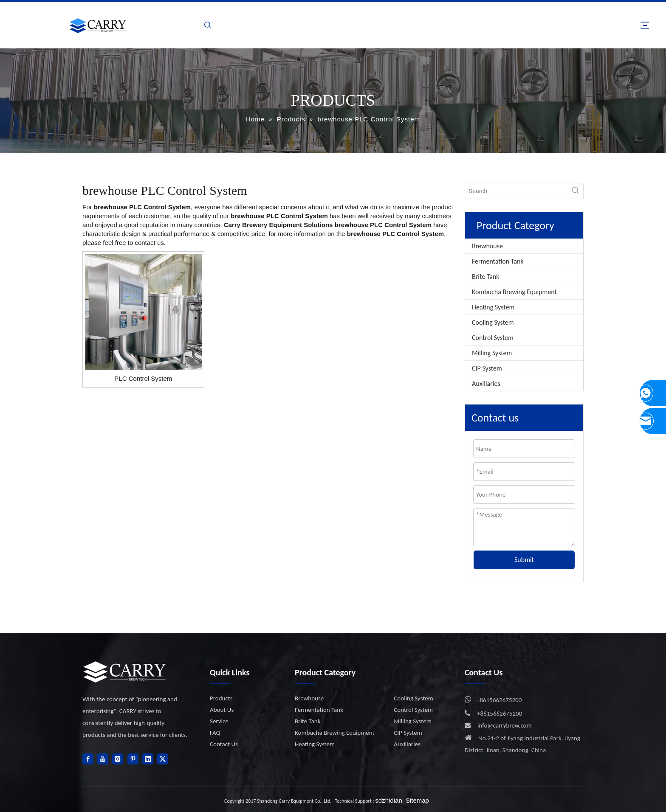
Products (221, 698)
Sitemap (417, 800)
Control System (493, 338)
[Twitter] (163, 759)
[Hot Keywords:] (576, 191)
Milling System (492, 353)
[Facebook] (88, 759)
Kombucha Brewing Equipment (514, 292)
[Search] (516, 191)
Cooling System (493, 322)
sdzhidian (388, 800)
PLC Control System (143, 378)
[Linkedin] (148, 759)
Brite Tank (486, 277)
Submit (524, 560)
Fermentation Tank (498, 261)
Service (219, 721)
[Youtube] (103, 759)
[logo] (125, 672)
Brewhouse (487, 246)
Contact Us (224, 744)
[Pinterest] (133, 759)
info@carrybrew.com (505, 725)
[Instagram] (118, 759)
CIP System (487, 368)
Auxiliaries (486, 384)
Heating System (493, 307)
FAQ (215, 733)
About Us (222, 710)
